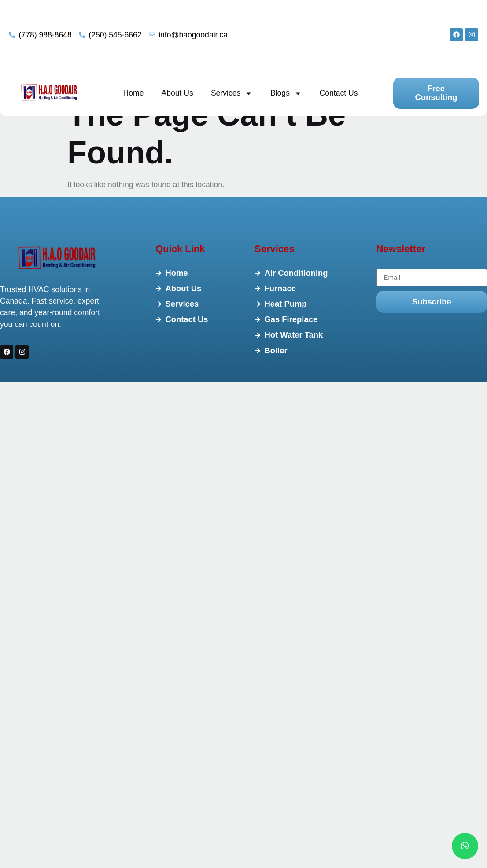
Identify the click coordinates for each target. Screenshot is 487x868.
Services (232, 93)
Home (134, 93)
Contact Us (339, 93)
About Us (177, 93)
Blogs (286, 93)
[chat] (465, 846)
